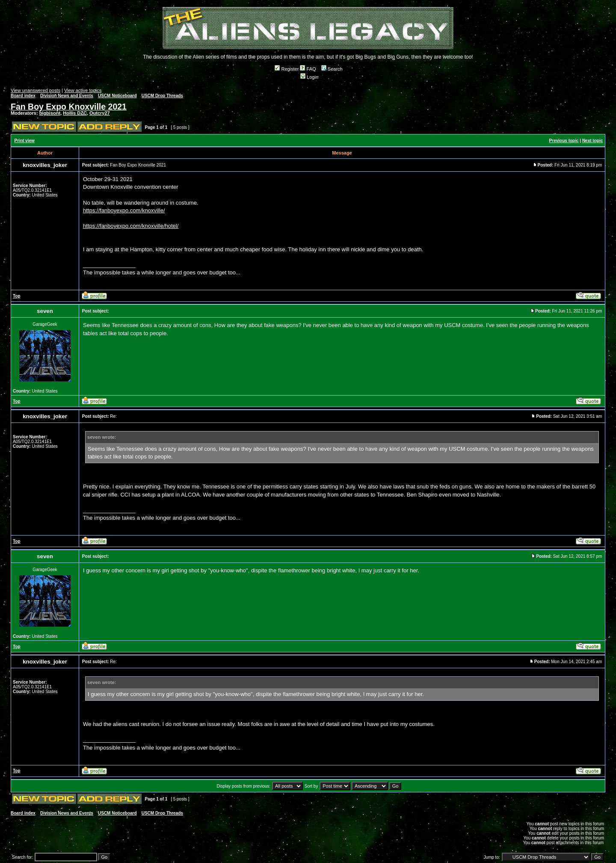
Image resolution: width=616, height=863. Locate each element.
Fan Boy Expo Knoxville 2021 (69, 107)
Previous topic (564, 141)
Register (287, 69)
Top (17, 296)
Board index (23, 96)
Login (309, 77)
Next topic (592, 141)
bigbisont (50, 113)
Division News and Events (67, 96)
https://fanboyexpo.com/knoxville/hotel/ (131, 226)
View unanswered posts (36, 90)
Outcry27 (100, 113)
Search (332, 69)
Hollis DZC (75, 113)
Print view (25, 141)
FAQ (308, 69)
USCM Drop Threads (162, 96)
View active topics (83, 90)
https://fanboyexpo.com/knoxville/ (124, 210)
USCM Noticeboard (117, 96)
